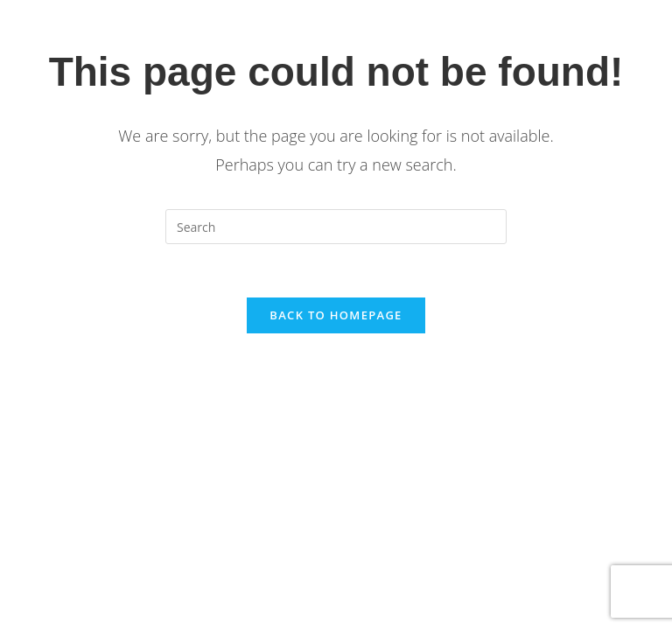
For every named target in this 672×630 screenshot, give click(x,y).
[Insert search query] (336, 227)
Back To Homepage (336, 315)
